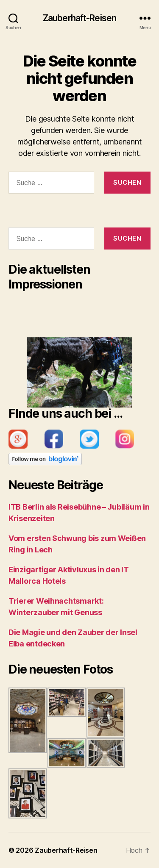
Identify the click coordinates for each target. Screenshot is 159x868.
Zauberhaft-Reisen (79, 18)
